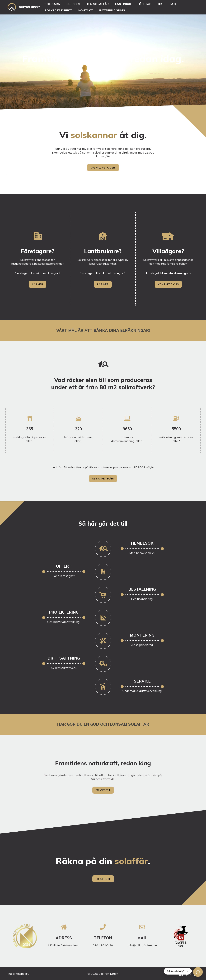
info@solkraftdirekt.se (142, 945)
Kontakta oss (168, 284)
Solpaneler (15, 172)
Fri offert (103, 790)
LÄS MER (38, 284)
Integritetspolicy (18, 974)
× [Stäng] (187, 971)
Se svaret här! (103, 479)
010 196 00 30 (103, 945)
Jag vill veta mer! (103, 168)
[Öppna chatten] (198, 972)
